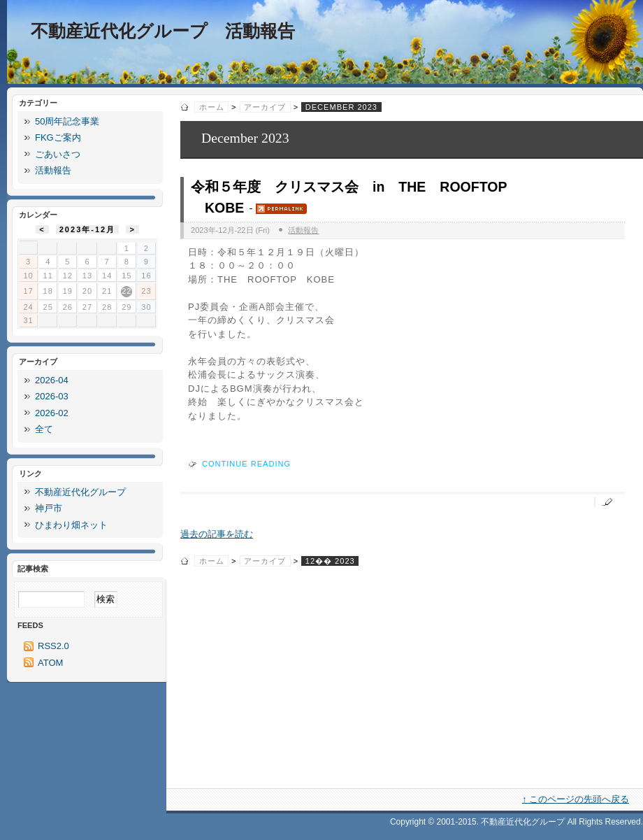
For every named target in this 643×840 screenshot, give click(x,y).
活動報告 (303, 230)
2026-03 (52, 396)
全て (44, 429)
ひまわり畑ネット (71, 525)
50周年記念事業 (67, 121)
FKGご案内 (58, 137)
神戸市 (49, 508)
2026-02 (52, 413)
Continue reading (246, 464)
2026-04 (52, 380)
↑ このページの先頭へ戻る (576, 799)
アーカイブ (265, 107)
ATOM (50, 663)
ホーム (212, 107)
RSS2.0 (53, 646)
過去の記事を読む (217, 534)
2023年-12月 (88, 229)
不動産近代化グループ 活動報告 (163, 31)
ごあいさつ (58, 154)
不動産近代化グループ (80, 492)
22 (127, 291)
